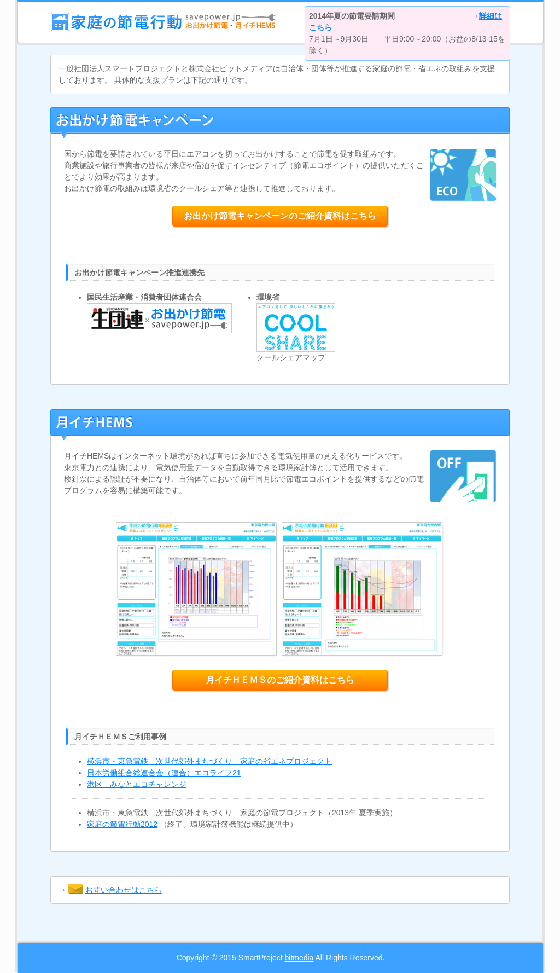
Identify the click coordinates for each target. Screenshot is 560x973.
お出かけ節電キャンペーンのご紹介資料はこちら (280, 216)
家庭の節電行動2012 (122, 824)
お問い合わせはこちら (124, 890)
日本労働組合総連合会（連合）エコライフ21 (164, 773)
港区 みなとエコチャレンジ (137, 784)
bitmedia (299, 958)
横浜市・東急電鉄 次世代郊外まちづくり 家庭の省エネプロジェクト (209, 761)
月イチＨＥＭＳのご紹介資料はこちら (280, 680)
